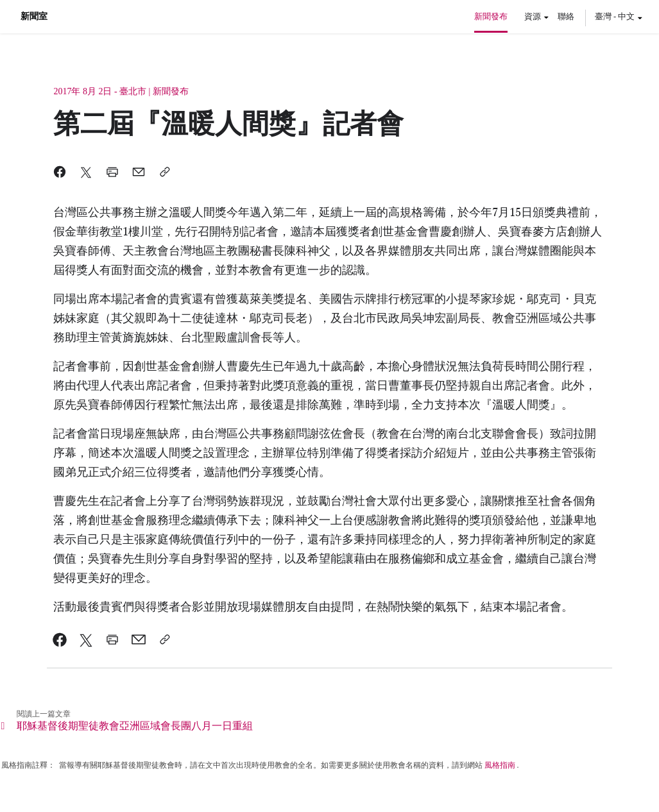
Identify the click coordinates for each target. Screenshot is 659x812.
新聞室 (34, 17)
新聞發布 (491, 16)
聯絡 (566, 16)
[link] (60, 639)
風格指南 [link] (500, 765)
